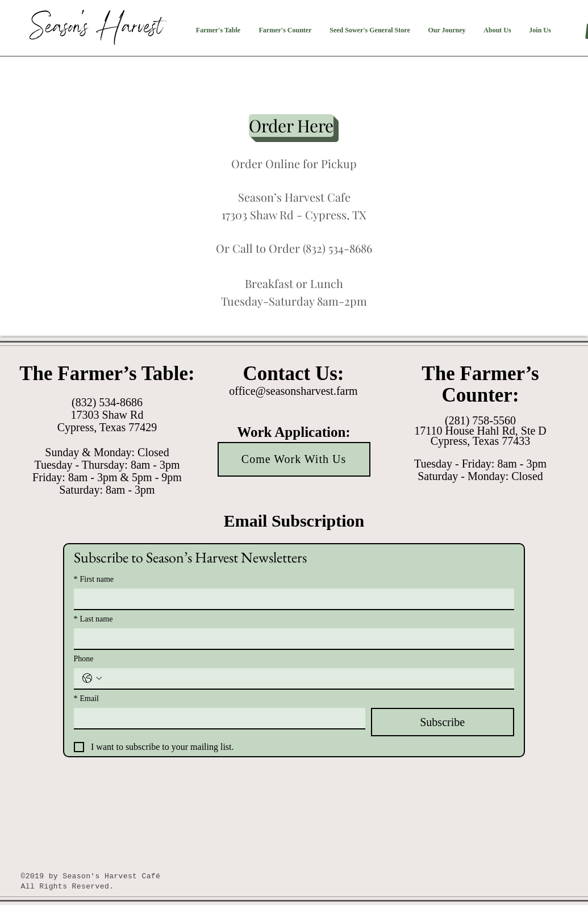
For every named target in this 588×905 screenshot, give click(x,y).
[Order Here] (291, 126)
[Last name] (291, 639)
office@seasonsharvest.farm (293, 391)
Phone (84, 659)
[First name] (291, 599)
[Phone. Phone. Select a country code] (92, 678)
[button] (218, 30)
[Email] (216, 718)
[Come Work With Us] (294, 459)
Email (86, 698)
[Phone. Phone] (305, 678)
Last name (93, 619)
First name (94, 579)
